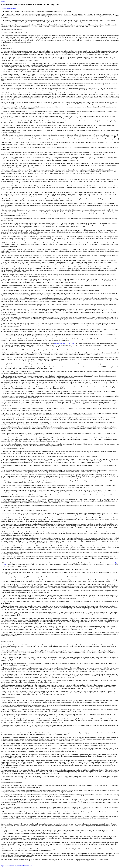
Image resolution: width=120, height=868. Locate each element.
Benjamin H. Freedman (9, 8)
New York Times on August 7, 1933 (64, 344)
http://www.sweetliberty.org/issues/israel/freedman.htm (16, 866)
